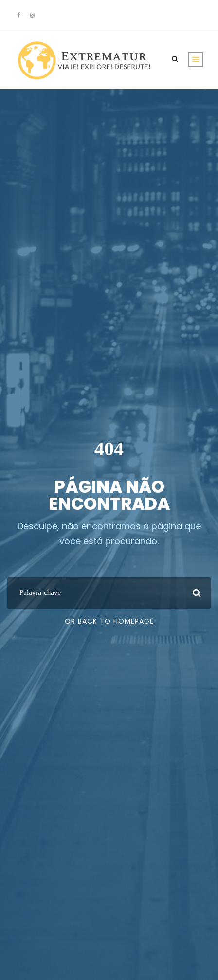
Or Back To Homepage (109, 621)
